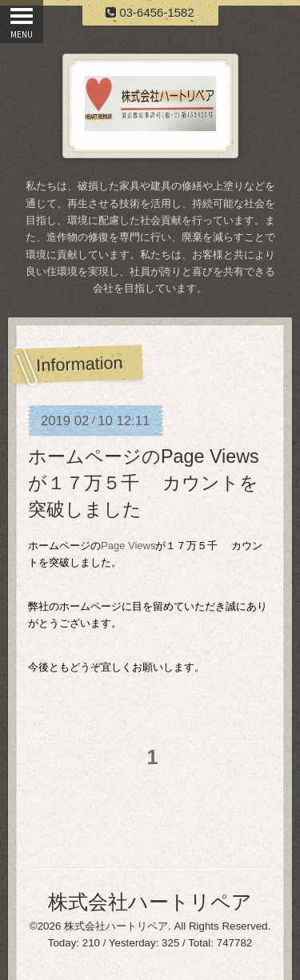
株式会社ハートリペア (150, 902)
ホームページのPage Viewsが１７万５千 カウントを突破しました (144, 482)
